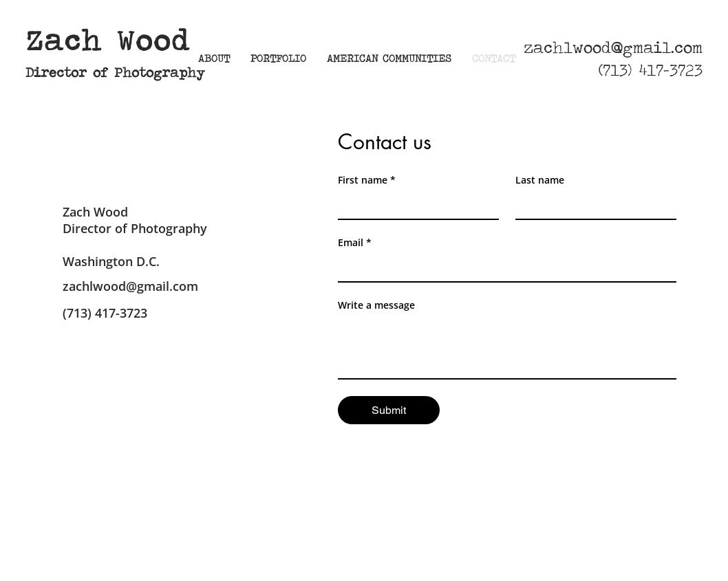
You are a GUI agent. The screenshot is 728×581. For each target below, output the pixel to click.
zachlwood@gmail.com (613, 47)
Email (355, 242)
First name (367, 180)
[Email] (503, 267)
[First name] (414, 205)
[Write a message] (507, 347)
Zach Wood (108, 40)
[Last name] (592, 205)
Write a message (376, 305)
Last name (540, 180)
